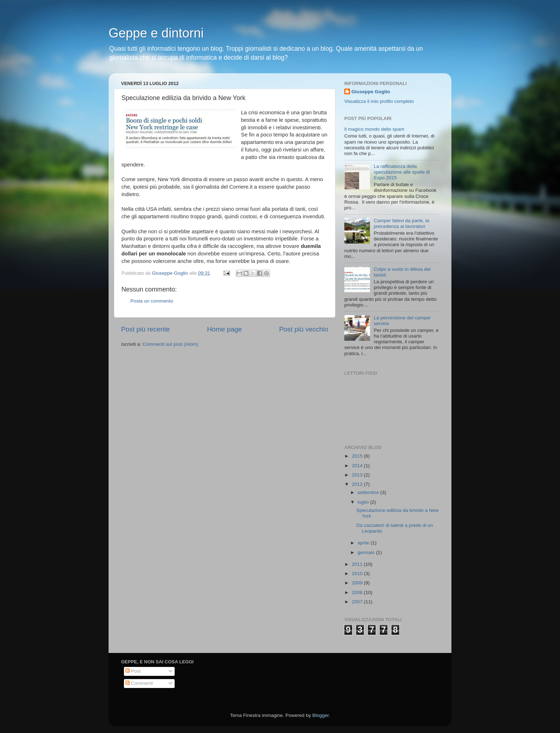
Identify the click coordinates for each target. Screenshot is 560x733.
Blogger (320, 715)
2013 (358, 475)
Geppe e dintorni (156, 33)
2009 (358, 583)
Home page (225, 329)
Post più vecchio (304, 329)
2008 (358, 592)
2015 (358, 456)
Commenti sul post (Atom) (170, 344)
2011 (358, 564)
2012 (358, 484)
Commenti (139, 683)
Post (133, 671)
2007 (358, 602)
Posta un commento (152, 301)
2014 (358, 466)
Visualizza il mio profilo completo (379, 101)
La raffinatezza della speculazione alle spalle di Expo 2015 (402, 172)
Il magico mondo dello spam (374, 129)
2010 (358, 574)
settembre (369, 492)
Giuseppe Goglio (371, 92)
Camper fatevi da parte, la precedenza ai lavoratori (401, 223)
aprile (364, 543)
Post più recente (146, 329)
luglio (364, 502)
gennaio (367, 552)
